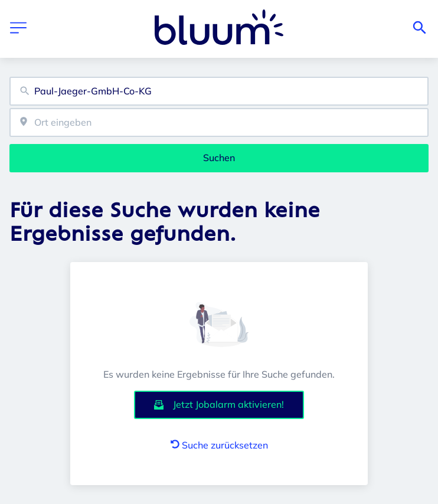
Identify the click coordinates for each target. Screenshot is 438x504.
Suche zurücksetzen (219, 445)
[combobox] (219, 91)
